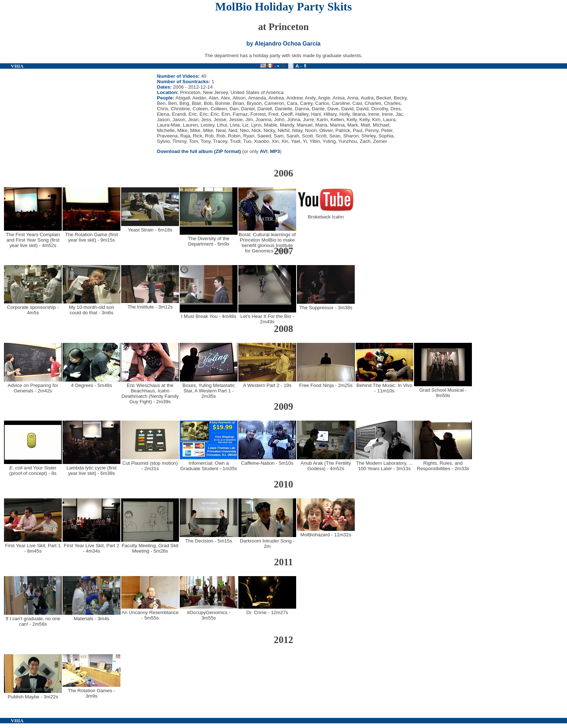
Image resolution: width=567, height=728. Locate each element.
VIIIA (17, 66)
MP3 (275, 151)
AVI (263, 151)
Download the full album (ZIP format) (199, 151)
